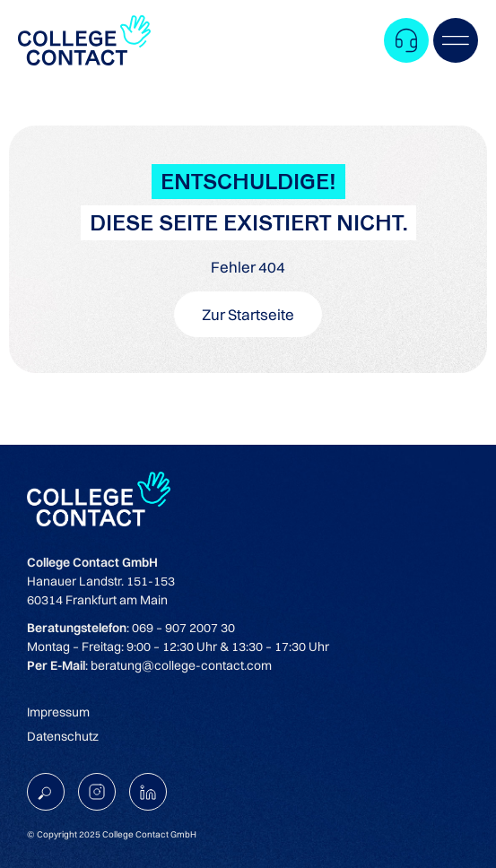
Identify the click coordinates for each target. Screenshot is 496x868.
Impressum (58, 712)
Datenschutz (63, 736)
